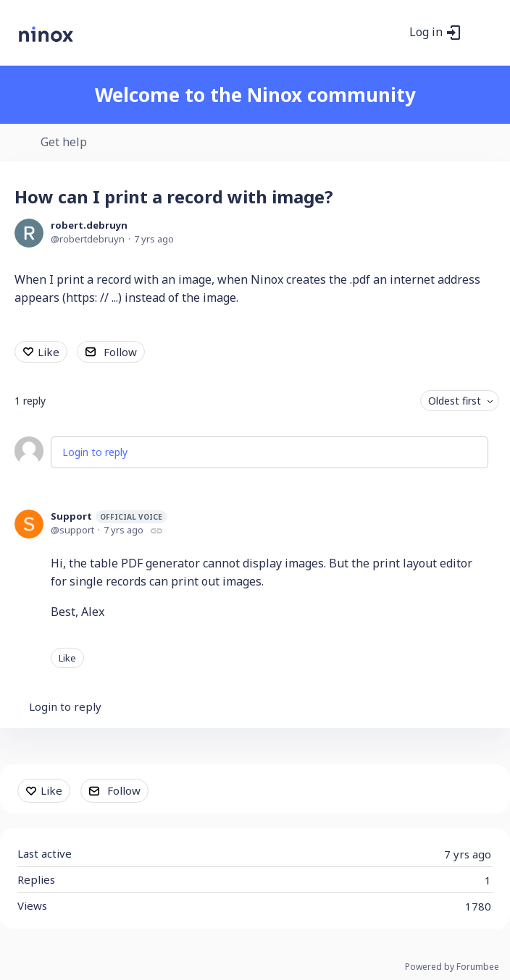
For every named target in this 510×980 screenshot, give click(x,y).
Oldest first (455, 401)
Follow (120, 352)
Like (49, 352)
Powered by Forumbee (452, 967)
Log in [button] (426, 33)
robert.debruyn (89, 225)
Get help (64, 143)
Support (109, 516)
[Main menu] (480, 33)
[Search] (390, 33)
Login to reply (95, 452)
